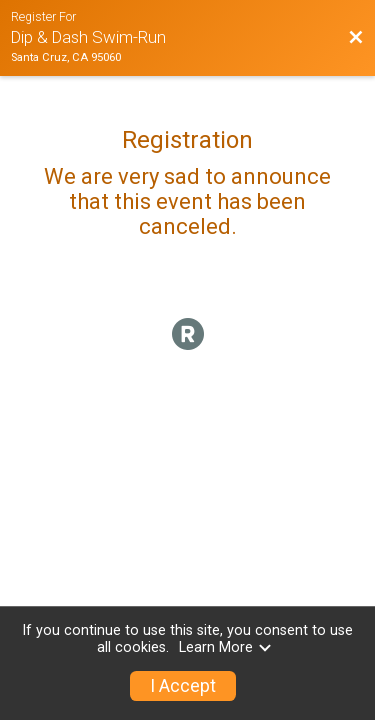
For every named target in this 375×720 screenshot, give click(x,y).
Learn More (226, 647)
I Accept (183, 686)
